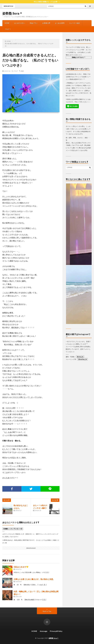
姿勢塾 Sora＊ (12, 13)
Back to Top (47, 611)
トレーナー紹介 (75, 23)
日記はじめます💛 (21, 567)
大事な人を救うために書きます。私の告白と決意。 (34, 579)
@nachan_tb (83, 359)
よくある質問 (60, 23)
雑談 (22, 71)
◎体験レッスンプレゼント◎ (13, 529)
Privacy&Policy (56, 631)
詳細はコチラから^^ (79, 57)
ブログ (7, 29)
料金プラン (34, 23)
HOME (7, 23)
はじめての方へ (20, 23)
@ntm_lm (80, 357)
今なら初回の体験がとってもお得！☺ (47, 2)
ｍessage (43, 631)
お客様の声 (46, 23)
